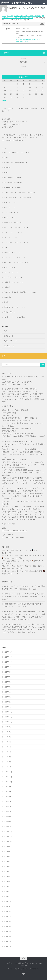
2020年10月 (8, 842)
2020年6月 (7, 862)
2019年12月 (8, 892)
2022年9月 (7, 727)
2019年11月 (8, 897)
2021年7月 (7, 797)
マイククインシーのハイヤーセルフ (17, 262)
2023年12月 (8, 652)
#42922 (42, 24)
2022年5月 (7, 747)
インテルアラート (10, 202)
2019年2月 (7, 941)
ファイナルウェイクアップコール (16, 242)
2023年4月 (7, 692)
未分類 (6, 302)
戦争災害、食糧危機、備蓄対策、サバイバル (20, 292)
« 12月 (4, 100)
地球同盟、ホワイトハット (13, 282)
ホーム (4, 16)
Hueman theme (34, 969)
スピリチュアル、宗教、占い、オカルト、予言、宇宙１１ (23, 556)
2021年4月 (7, 812)
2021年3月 (7, 817)
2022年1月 (7, 767)
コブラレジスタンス (11, 212)
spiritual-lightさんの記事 (12, 177)
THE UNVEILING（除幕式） (13, 182)
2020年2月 (7, 882)
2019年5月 (7, 927)
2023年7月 (7, 677)
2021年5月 (7, 807)
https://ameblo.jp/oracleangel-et (13, 537)
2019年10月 (8, 902)
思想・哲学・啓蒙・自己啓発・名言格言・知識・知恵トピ (23, 566)
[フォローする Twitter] (44, 53)
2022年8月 (7, 732)
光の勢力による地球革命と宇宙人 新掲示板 (27, 16)
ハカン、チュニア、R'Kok (13, 232)
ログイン (7, 331)
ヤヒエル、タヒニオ (11, 272)
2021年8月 (7, 792)
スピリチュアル (9, 217)
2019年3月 (7, 936)
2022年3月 (7, 757)
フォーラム (10, 16)
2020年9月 (7, 847)
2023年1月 (7, 707)
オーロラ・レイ (9, 207)
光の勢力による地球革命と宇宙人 (17, 3)
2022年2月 (7, 762)
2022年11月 (8, 717)
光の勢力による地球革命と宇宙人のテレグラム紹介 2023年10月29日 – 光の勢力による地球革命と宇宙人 (23, 630)
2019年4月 (7, 932)
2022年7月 (7, 737)
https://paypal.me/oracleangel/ (12, 140)
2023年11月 (8, 657)
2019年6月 (7, 922)
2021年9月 (7, 787)
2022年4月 (7, 752)
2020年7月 (7, 857)
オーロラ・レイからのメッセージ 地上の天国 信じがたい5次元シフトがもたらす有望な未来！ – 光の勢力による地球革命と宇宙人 (23, 617)
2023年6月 (7, 682)
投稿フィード (9, 336)
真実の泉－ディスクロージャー (15, 307)
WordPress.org (9, 346)
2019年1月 (7, 946)
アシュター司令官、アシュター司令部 (18, 197)
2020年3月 (7, 877)
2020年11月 (8, 837)
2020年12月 (8, 832)
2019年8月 (7, 912)
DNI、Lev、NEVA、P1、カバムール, (17, 153)
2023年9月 (7, 667)
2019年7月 (7, 917)
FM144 (6, 158)
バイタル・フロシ (10, 237)
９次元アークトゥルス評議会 (14, 317)
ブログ (6, 247)
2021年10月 (8, 782)
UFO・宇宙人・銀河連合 (13, 187)
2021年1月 (7, 827)
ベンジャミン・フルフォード (14, 257)
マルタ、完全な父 (10, 267)
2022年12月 (8, 712)
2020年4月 (7, 872)
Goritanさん (8, 168)
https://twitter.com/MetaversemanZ (14, 531)
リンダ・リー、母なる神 (13, 277)
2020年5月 (7, 867)
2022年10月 (8, 722)
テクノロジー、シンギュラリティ (16, 227)
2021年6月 (7, 802)
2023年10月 (8, 662)
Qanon (6, 173)
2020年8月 (7, 852)
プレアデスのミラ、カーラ (13, 252)
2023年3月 (7, 697)
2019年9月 (7, 907)
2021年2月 (7, 822)
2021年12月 (8, 772)
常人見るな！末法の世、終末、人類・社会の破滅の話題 (22, 571)
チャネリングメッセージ (13, 222)
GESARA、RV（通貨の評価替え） (16, 163)
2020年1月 (7, 887)
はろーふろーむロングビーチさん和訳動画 (19, 192)
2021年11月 (8, 777)
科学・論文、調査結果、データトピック (16, 550)
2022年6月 (7, 742)
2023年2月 (7, 702)
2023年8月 (7, 672)
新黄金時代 (8, 297)
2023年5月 (7, 687)
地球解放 (7, 287)
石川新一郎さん (9, 312)
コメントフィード (10, 341)
